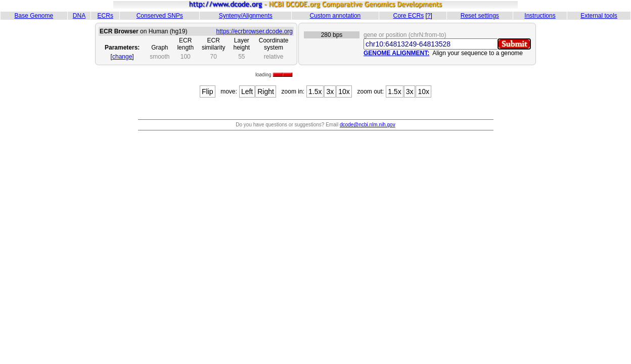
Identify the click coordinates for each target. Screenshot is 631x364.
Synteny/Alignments (246, 16)
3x (330, 92)
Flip (208, 92)
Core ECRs (408, 16)
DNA (79, 16)
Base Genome (34, 16)
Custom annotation (335, 16)
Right (266, 92)
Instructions (540, 16)
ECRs (105, 16)
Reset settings (480, 16)
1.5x (315, 92)
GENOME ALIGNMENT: (396, 53)
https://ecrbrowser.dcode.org (255, 31)
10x (344, 92)
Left (247, 92)
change (122, 57)
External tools (599, 16)
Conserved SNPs (160, 16)
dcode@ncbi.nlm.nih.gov (368, 125)
